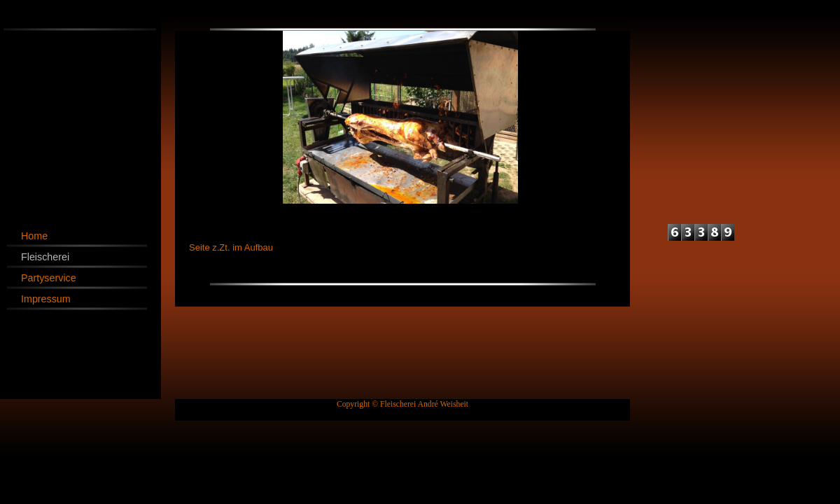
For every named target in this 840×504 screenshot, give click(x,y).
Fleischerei (45, 257)
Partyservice (49, 278)
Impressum (46, 299)
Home (34, 236)
